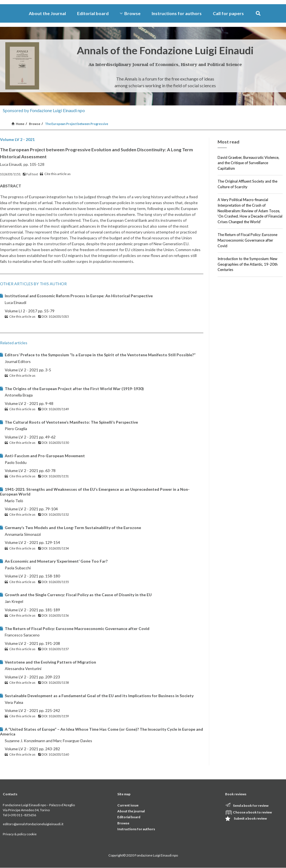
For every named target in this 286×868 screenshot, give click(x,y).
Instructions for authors (177, 13)
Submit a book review (250, 818)
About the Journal (47, 13)
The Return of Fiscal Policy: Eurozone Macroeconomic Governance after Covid (247, 240)
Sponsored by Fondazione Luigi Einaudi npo (44, 110)
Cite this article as (55, 174)
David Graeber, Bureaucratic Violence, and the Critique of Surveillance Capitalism (248, 163)
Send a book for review (251, 806)
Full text (30, 174)
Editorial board (93, 13)
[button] (258, 14)
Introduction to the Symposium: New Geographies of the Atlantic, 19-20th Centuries (248, 264)
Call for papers (228, 13)
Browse (130, 13)
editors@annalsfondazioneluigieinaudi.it (33, 824)
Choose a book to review (252, 812)
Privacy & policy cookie (20, 834)
